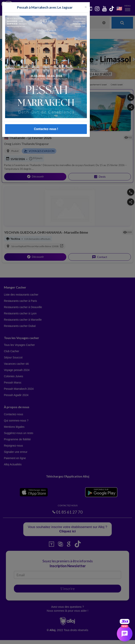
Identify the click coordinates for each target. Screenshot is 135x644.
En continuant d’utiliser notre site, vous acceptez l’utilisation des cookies (42, 638)
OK (86, 638)
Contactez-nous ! (46, 129)
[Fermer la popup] (86, 7)
